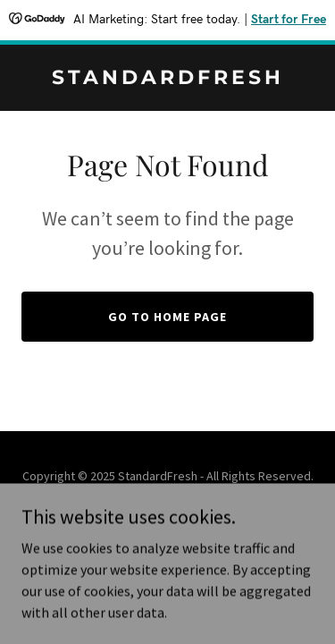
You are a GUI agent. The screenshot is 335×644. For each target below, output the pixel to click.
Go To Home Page (167, 317)
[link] (167, 79)
